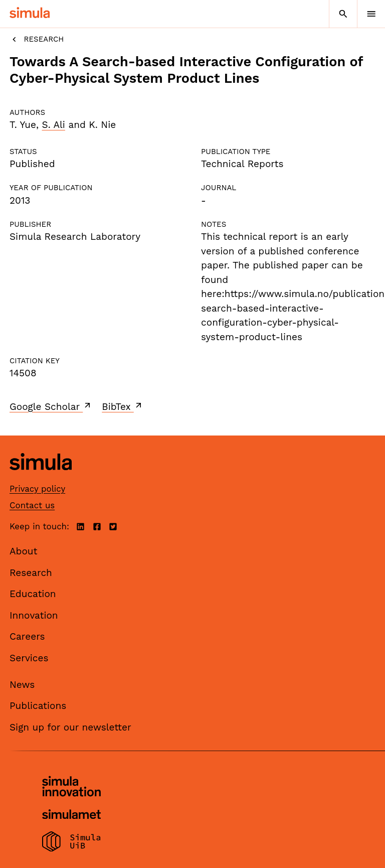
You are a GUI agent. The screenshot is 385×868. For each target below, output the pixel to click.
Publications (38, 706)
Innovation (34, 615)
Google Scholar (51, 406)
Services (29, 658)
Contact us (32, 505)
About (24, 551)
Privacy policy (37, 489)
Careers (27, 636)
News (22, 685)
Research (37, 39)
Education (33, 594)
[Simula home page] (41, 477)
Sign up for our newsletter (70, 727)
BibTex (123, 406)
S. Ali (54, 125)
